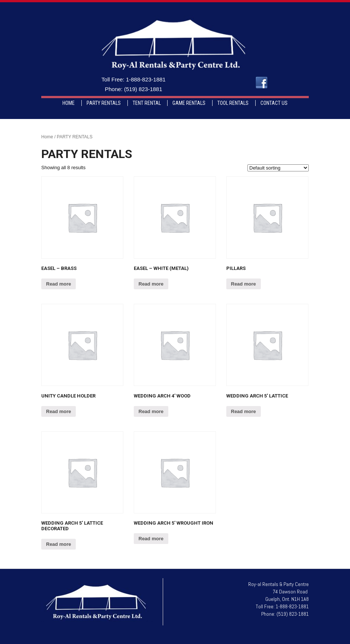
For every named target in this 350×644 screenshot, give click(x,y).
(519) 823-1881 (143, 89)
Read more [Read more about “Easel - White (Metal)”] (151, 284)
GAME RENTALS (189, 103)
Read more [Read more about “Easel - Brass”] (59, 284)
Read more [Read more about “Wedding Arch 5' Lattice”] (244, 411)
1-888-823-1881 (146, 79)
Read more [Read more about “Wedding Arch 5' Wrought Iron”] (151, 539)
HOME (69, 103)
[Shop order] (278, 168)
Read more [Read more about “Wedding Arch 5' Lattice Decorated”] (59, 544)
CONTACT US (274, 103)
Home (47, 137)
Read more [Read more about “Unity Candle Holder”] (59, 411)
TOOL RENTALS (233, 103)
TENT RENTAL (147, 103)
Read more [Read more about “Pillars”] (244, 284)
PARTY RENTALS (104, 103)
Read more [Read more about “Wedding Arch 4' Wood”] (151, 411)
